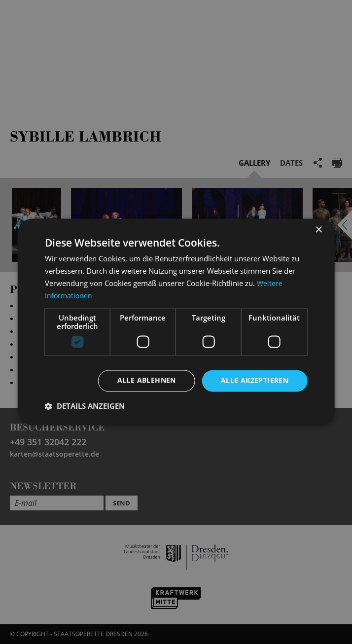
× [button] (318, 230)
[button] (85, 406)
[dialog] (176, 322)
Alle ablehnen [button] (147, 380)
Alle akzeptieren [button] (255, 380)
